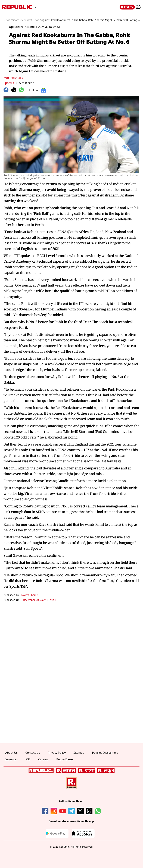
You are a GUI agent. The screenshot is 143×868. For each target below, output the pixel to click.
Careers (43, 759)
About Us (11, 753)
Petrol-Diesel (65, 759)
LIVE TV (127, 7)
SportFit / (18, 20)
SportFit (9, 83)
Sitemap (79, 753)
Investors (12, 759)
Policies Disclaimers (105, 753)
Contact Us (33, 753)
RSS (28, 759)
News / (8, 20)
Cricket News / (32, 20)
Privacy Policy (57, 753)
